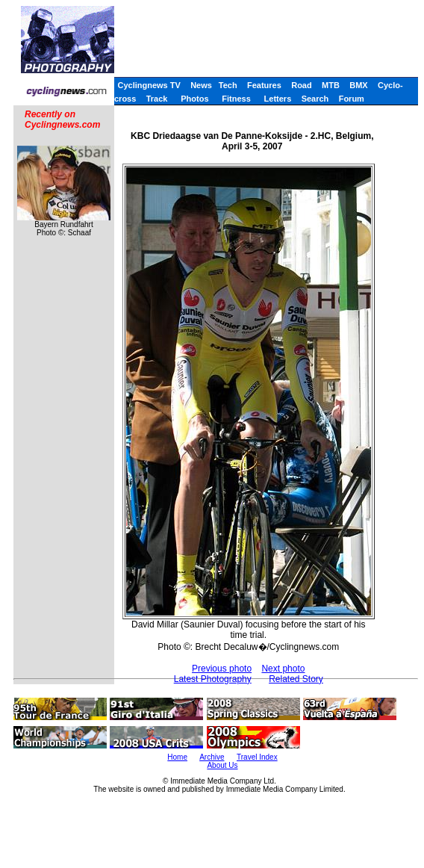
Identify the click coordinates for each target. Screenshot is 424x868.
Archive (212, 757)
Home (177, 757)
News (201, 85)
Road (302, 85)
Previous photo (222, 669)
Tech (228, 85)
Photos (194, 99)
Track (157, 99)
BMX (358, 85)
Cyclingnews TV (149, 85)
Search (315, 99)
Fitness (236, 99)
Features (264, 85)
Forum (352, 99)
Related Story (296, 679)
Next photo (283, 669)
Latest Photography (213, 679)
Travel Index (257, 757)
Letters (278, 99)
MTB (331, 85)
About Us (222, 765)
